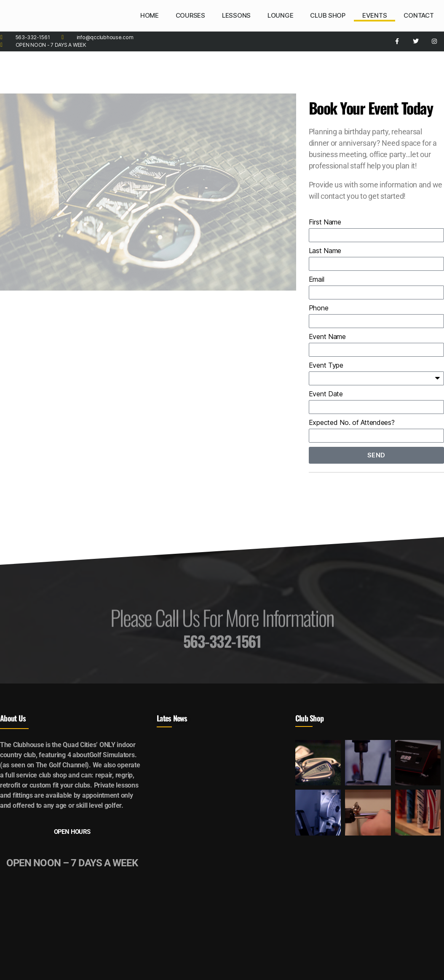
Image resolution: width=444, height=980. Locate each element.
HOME (150, 15)
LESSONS (236, 15)
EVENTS (374, 15)
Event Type (326, 365)
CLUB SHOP (328, 15)
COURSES (190, 15)
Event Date (326, 394)
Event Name (327, 336)
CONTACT (419, 15)
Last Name (325, 251)
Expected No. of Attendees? (352, 422)
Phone (319, 308)
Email (317, 279)
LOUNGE (280, 15)
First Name (325, 222)
